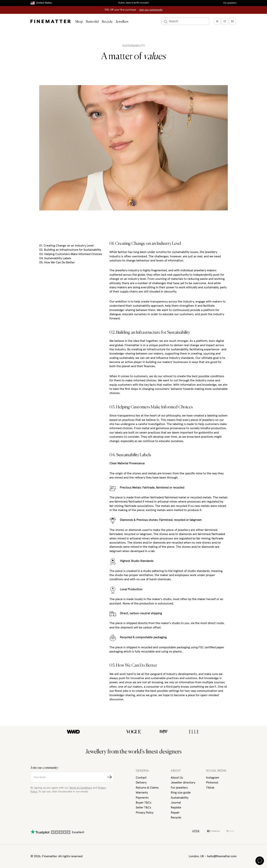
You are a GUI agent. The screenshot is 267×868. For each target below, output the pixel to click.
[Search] (185, 21)
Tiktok (210, 788)
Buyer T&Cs (144, 803)
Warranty (142, 793)
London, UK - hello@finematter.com (213, 856)
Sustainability (180, 798)
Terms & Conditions (81, 788)
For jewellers (230, 3)
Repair (175, 813)
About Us (177, 778)
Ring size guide (181, 793)
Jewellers (122, 22)
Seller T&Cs (143, 807)
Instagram (213, 778)
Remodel (92, 22)
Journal (176, 803)
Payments (142, 798)
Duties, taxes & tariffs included (133, 3)
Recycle (107, 22)
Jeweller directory (183, 783)
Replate (176, 807)
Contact (141, 778)
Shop (79, 22)
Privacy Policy (145, 813)
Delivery (141, 783)
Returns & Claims (147, 788)
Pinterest (212, 783)
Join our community (151, 10)
